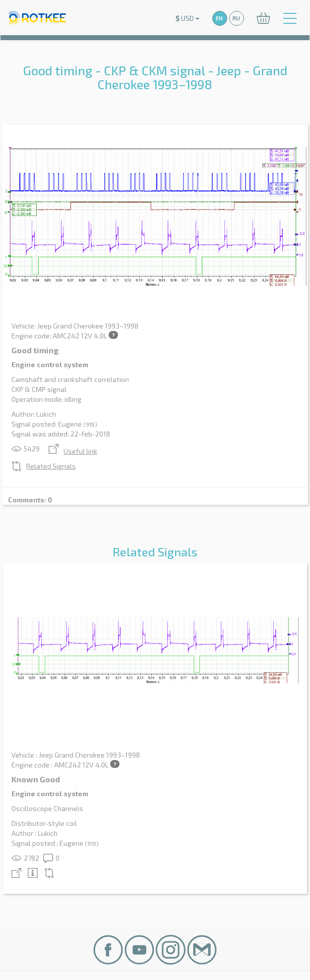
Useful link (73, 451)
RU (236, 18)
